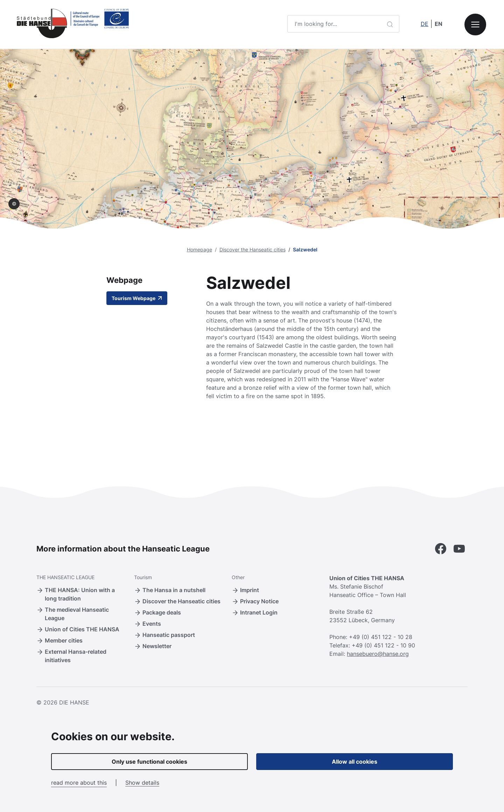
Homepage (199, 249)
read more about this (79, 783)
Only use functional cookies (149, 762)
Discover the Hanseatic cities (253, 249)
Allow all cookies (355, 762)
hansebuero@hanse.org (378, 654)
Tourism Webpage (137, 298)
